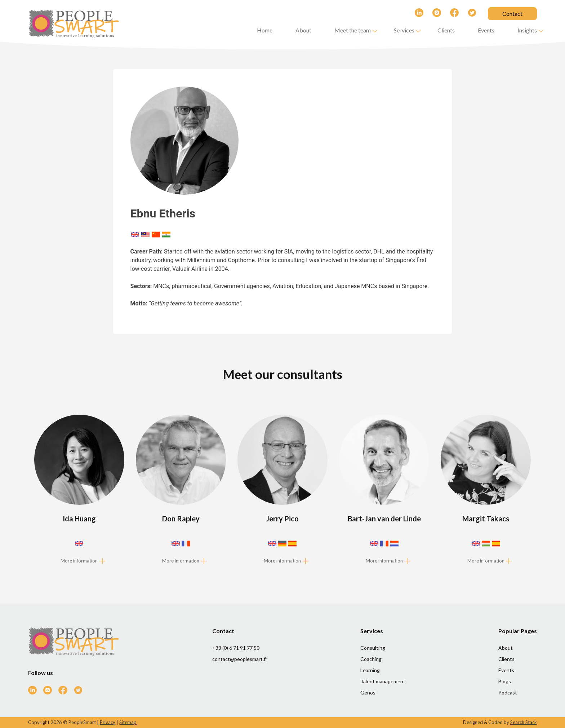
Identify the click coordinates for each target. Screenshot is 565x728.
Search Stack (524, 722)
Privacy (108, 722)
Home (265, 30)
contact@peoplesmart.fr (240, 659)
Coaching (371, 659)
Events (486, 30)
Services (404, 30)
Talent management (383, 681)
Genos (368, 692)
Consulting (373, 648)
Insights (527, 30)
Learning (370, 670)
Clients (446, 30)
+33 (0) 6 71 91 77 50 (236, 648)
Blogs (505, 681)
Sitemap (128, 722)
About (303, 30)
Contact (512, 14)
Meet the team (353, 30)
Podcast (508, 692)
